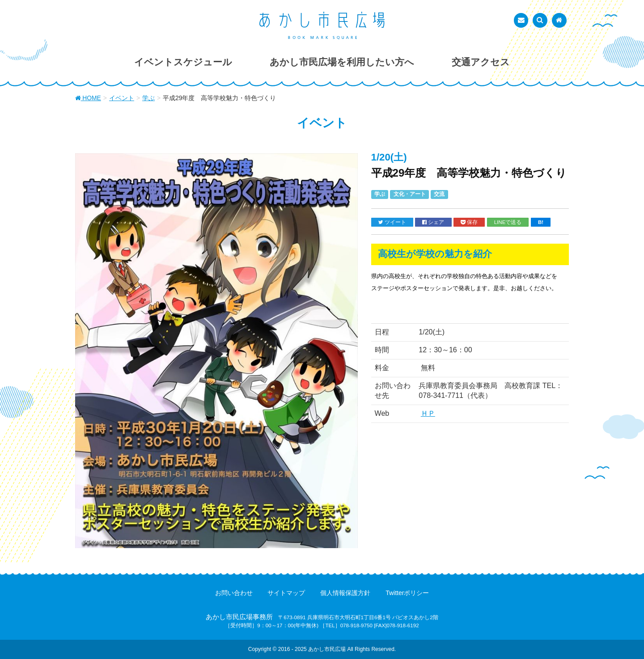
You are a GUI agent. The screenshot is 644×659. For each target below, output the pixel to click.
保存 (469, 222)
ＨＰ (428, 413)
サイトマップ (286, 593)
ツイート (392, 222)
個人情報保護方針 (345, 593)
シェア (433, 222)
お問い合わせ (234, 593)
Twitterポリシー (407, 593)
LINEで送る (508, 222)
